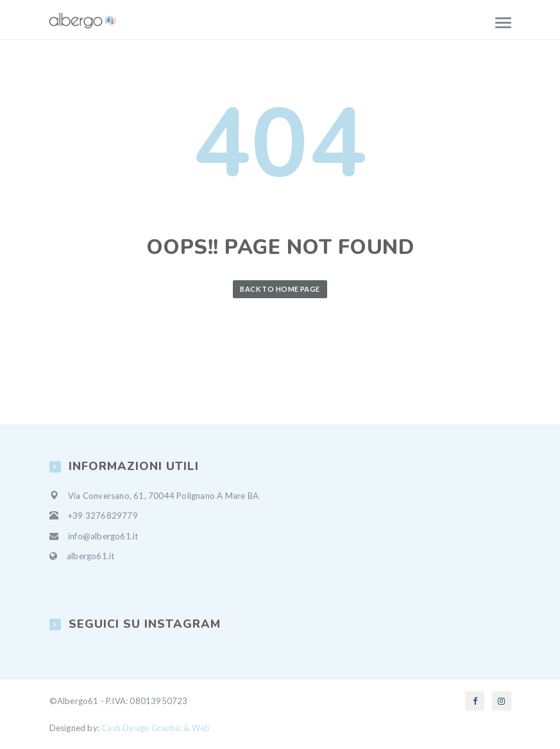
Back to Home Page (280, 289)
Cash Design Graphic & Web (156, 728)
